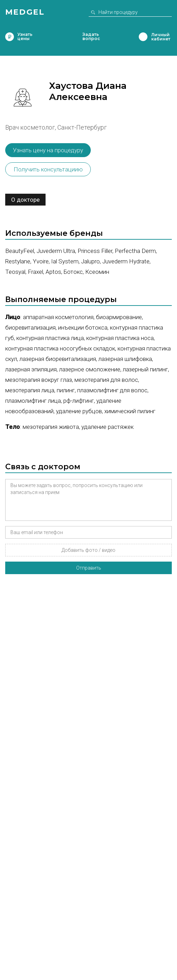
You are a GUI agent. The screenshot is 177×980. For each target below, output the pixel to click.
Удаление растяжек (107, 427)
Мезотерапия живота (51, 427)
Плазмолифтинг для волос (112, 390)
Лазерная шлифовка (125, 359)
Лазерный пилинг (145, 369)
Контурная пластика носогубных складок (60, 348)
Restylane (18, 261)
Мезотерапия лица (30, 390)
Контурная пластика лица (50, 338)
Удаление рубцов (79, 411)
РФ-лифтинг (79, 401)
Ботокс (73, 272)
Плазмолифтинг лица (33, 401)
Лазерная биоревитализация (58, 359)
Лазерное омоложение (90, 369)
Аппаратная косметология (58, 317)
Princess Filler (95, 251)
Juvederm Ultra (56, 251)
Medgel (25, 12)
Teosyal (15, 272)
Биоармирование (119, 317)
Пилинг (66, 390)
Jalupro (90, 261)
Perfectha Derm (135, 251)
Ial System (65, 261)
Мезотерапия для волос (106, 380)
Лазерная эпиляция (31, 369)
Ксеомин (97, 272)
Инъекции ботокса (83, 327)
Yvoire (41, 261)
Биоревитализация (30, 327)
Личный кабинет (143, 37)
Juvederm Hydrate (126, 261)
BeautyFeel (20, 251)
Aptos (53, 272)
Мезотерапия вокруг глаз (39, 380)
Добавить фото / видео (88, 550)
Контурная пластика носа (120, 338)
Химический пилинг (130, 411)
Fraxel (35, 272)
